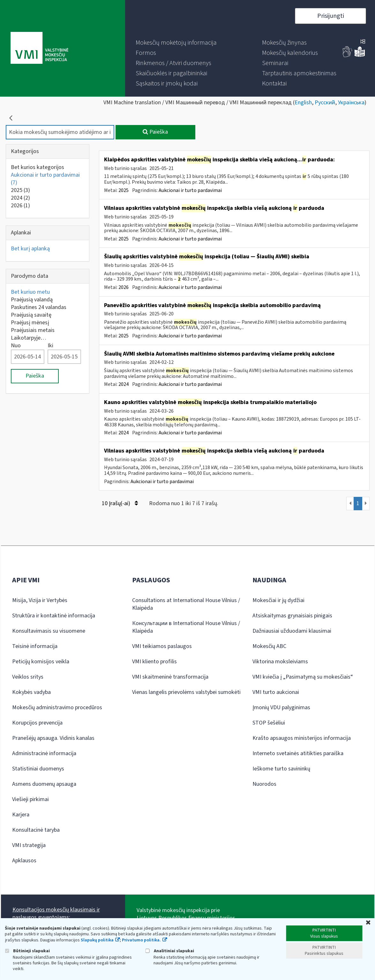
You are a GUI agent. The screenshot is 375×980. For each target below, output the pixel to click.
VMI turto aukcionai (276, 692)
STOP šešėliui (269, 723)
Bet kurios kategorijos (37, 167)
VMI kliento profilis (154, 662)
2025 (20, 190)
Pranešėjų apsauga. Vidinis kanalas (53, 738)
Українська (351, 103)
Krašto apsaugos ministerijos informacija (302, 738)
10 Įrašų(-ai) (120, 503)
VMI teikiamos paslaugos (162, 646)
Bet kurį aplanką (30, 249)
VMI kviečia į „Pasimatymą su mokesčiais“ (303, 677)
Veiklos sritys (28, 677)
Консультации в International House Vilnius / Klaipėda (186, 627)
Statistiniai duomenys (38, 769)
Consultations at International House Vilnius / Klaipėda (186, 604)
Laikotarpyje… (29, 338)
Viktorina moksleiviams (280, 662)
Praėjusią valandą (32, 300)
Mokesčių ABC (269, 646)
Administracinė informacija (44, 753)
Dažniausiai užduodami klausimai (292, 631)
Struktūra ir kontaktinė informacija (54, 616)
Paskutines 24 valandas (39, 307)
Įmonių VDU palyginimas (281, 707)
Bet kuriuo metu (30, 292)
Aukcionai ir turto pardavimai (45, 179)
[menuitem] (176, 43)
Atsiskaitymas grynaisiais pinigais (292, 616)
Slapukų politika (97, 940)
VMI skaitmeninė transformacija (170, 677)
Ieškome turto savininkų (281, 769)
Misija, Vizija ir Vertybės (40, 600)
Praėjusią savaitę (31, 315)
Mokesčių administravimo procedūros (57, 707)
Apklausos (24, 861)
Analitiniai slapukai (170, 951)
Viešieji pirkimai (30, 799)
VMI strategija (29, 845)
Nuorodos (264, 784)
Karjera (21, 815)
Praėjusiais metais (33, 330)
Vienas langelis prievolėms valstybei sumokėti (186, 692)
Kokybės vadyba (31, 692)
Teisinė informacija (35, 646)
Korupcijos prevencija (37, 723)
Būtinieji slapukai (27, 951)
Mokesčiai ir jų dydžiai (278, 600)
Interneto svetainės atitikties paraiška (298, 753)
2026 (20, 206)
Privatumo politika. (141, 940)
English (303, 103)
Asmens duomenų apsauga (44, 784)
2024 (20, 198)
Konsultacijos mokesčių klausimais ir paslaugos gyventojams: (56, 914)
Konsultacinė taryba (36, 830)
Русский (325, 103)
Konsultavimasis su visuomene (49, 631)
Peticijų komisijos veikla (41, 662)
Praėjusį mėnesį (30, 323)
